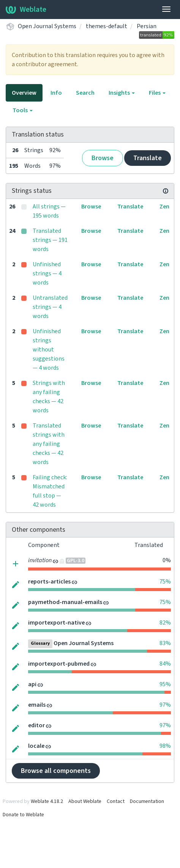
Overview (24, 93)
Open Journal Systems (47, 26)
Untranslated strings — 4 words (50, 307)
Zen (164, 207)
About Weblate (85, 801)
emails (37, 705)
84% (165, 664)
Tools (23, 110)
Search (85, 93)
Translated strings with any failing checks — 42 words (49, 444)
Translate (148, 158)
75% (165, 582)
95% (165, 684)
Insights (122, 93)
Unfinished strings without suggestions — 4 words (49, 350)
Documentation (147, 801)
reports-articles (49, 582)
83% (165, 643)
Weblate (26, 10)
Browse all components (56, 771)
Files (157, 93)
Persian (147, 26)
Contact (116, 801)
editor (36, 725)
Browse (103, 158)
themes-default (107, 26)
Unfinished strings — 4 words (47, 273)
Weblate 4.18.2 (47, 801)
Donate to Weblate (23, 815)
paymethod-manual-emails (65, 602)
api (32, 684)
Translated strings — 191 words (50, 240)
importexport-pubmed (59, 664)
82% (165, 623)
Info (56, 93)
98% (165, 746)
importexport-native (56, 623)
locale (36, 746)
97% (165, 705)
